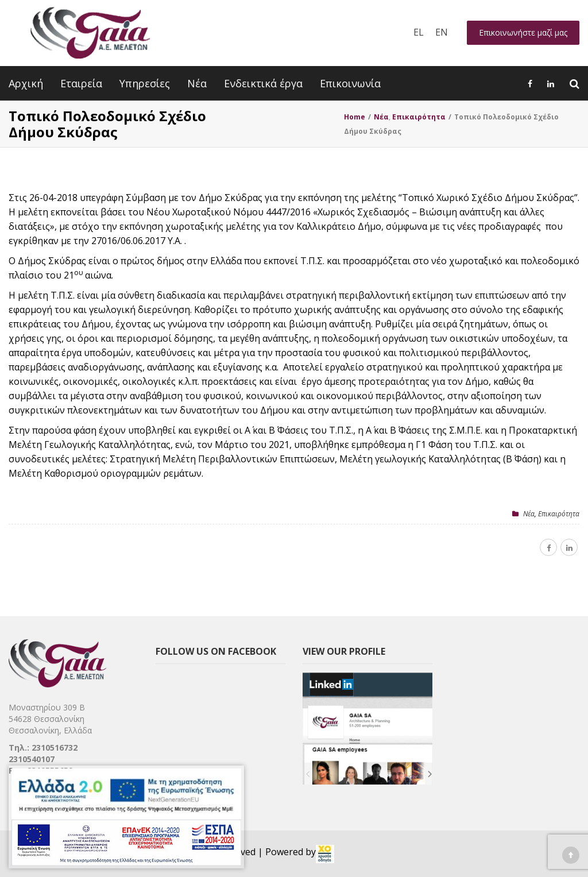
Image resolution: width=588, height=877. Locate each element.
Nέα (529, 514)
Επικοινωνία (350, 83)
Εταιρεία (81, 83)
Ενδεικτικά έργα (263, 83)
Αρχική (26, 83)
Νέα (197, 83)
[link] (325, 854)
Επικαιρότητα (559, 514)
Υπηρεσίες (145, 83)
